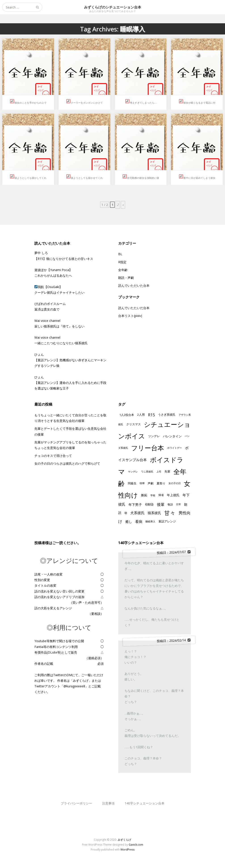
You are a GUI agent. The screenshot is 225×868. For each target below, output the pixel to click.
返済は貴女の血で (47, 309)
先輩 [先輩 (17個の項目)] (167, 471)
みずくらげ (124, 840)
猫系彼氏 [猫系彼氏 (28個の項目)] (154, 513)
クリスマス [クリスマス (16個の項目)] (134, 424)
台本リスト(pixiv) (130, 316)
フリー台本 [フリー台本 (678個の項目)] (148, 448)
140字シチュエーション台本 (145, 803)
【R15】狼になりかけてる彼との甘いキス (64, 259)
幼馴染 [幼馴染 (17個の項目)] (149, 504)
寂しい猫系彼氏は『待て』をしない (59, 326)
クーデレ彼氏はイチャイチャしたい (59, 292)
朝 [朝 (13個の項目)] (126, 513)
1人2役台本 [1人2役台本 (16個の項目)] (127, 415)
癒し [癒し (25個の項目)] (129, 522)
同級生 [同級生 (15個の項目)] (132, 483)
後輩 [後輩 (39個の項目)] (161, 504)
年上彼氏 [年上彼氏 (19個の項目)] (173, 495)
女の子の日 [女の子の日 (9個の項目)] (175, 483)
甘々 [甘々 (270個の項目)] (170, 513)
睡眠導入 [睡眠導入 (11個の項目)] (150, 521)
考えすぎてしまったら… (143, 103)
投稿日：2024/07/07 (173, 552)
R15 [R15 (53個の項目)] (151, 415)
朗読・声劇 (126, 278)
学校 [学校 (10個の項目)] (153, 495)
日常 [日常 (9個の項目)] (179, 504)
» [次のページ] (123, 205)
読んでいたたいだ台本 (134, 308)
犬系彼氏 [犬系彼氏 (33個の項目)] (137, 513)
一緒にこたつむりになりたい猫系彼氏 (61, 343)
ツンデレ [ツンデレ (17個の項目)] (154, 436)
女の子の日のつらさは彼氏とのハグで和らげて (67, 463)
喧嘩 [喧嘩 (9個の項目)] (142, 483)
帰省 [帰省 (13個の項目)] (161, 495)
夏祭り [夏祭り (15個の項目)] (161, 483)
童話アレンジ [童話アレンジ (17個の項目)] (167, 521)
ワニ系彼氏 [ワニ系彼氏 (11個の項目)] (147, 471)
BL (120, 254)
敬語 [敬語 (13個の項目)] (170, 504)
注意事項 (108, 803)
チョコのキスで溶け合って (53, 456)
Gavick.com (136, 845)
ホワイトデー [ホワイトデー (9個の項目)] (175, 448)
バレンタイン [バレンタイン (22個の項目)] (172, 436)
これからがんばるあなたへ (53, 275)
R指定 (122, 262)
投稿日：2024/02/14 (173, 640)
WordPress (127, 850)
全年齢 (123, 270)
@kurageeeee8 (74, 686)
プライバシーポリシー (76, 803)
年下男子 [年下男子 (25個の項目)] (135, 505)
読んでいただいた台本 (134, 285)
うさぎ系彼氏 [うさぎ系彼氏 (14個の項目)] (167, 415)
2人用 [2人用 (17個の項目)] (141, 415)
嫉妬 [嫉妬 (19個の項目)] (144, 495)
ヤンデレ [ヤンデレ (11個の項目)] (133, 471)
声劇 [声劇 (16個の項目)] (151, 483)
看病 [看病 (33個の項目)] (139, 522)
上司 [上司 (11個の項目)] (159, 471)
